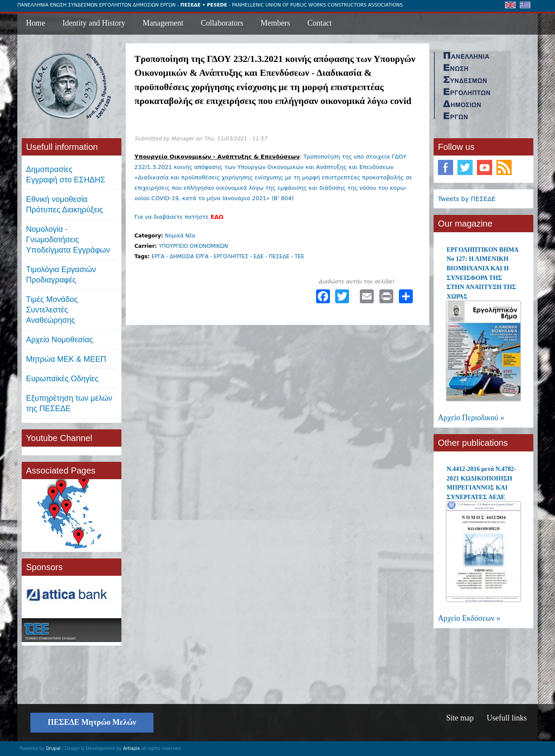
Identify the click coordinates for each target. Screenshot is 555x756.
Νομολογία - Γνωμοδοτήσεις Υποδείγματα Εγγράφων (68, 240)
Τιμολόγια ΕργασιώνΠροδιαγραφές (61, 275)
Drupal (53, 748)
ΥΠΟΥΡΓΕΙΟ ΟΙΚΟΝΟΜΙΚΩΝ (193, 246)
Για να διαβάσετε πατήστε (179, 217)
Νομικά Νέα (180, 236)
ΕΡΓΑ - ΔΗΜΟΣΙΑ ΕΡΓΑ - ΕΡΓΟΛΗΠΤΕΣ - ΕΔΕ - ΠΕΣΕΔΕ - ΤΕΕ (228, 256)
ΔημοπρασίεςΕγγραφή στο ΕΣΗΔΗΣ (66, 175)
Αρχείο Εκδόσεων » (469, 618)
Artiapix (132, 748)
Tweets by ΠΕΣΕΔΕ (467, 199)
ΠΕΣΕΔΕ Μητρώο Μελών (92, 722)
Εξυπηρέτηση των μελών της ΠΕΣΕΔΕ (69, 403)
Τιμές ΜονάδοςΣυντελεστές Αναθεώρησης (52, 310)
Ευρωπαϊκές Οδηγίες (62, 379)
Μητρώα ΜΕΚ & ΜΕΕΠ (66, 359)
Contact (320, 23)
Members (275, 23)
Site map (460, 718)
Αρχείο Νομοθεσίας (59, 340)
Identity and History (94, 23)
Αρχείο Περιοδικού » (471, 418)
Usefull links (507, 718)
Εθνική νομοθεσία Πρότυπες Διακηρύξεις (64, 204)
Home (36, 23)
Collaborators (222, 23)
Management (163, 23)
